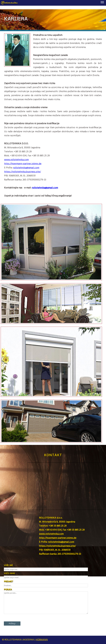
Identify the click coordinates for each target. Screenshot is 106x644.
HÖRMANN (42, 640)
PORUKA (8, 590)
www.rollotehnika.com (16, 160)
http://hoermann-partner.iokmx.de (23, 164)
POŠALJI (12, 624)
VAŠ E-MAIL (9, 574)
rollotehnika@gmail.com (26, 168)
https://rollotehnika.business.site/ (22, 172)
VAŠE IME (8, 565)
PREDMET (8, 582)
